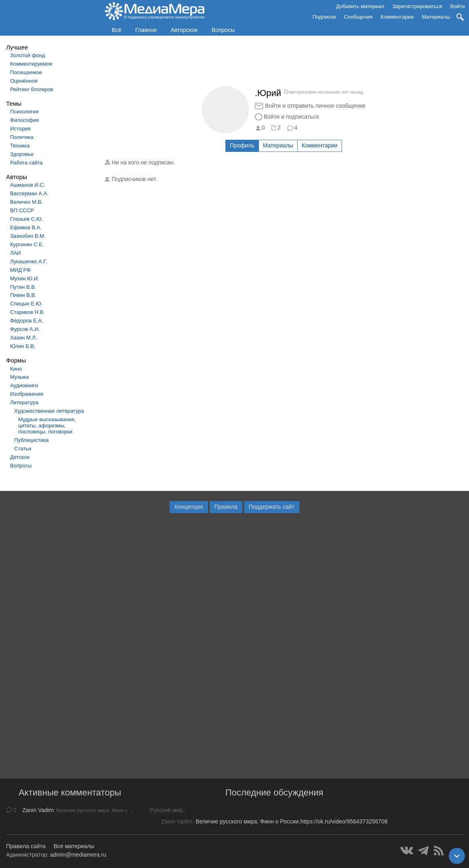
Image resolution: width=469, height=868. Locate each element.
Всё (117, 30)
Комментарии (397, 17)
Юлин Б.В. (23, 346)
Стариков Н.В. (28, 312)
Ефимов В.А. (26, 227)
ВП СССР (22, 210)
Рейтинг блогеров (32, 89)
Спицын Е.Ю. (26, 304)
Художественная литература (49, 411)
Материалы (436, 17)
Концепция (189, 507)
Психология (24, 112)
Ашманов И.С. (28, 185)
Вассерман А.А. (29, 193)
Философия (24, 120)
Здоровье (22, 154)
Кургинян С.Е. (27, 244)
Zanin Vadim (38, 810)
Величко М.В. (27, 202)
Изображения (27, 394)
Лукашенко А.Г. (29, 261)
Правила (226, 507)
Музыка (19, 377)
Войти (458, 6)
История (20, 129)
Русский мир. (167, 810)
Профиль (242, 145)
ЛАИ (16, 253)
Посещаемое (26, 72)
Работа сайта (27, 163)
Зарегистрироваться (417, 6)
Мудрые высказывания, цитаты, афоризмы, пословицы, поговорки (47, 425)
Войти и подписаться (291, 117)
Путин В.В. (23, 287)
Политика (22, 137)
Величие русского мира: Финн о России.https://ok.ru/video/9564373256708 (291, 821)
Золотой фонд (28, 55)
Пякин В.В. (23, 295)
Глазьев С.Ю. (27, 219)
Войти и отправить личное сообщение (315, 106)
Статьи (23, 449)
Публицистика (31, 440)
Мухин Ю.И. (25, 278)
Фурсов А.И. (25, 329)
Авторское (184, 30)
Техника (20, 146)
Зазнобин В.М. (28, 236)
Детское (20, 457)
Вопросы (223, 30)
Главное (146, 30)
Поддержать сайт (272, 507)
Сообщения (358, 17)
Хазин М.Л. (23, 338)
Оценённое (24, 81)
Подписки (324, 17)
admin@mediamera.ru (78, 855)
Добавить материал (360, 6)
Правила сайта (26, 846)
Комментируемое (31, 64)
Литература (24, 402)
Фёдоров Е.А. (27, 321)
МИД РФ (20, 270)
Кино (16, 369)
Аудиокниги (24, 385)
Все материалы (74, 846)
